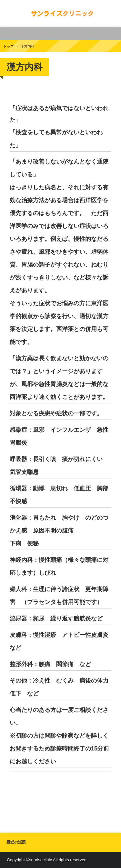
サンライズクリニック (60, 13)
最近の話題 (16, 842)
